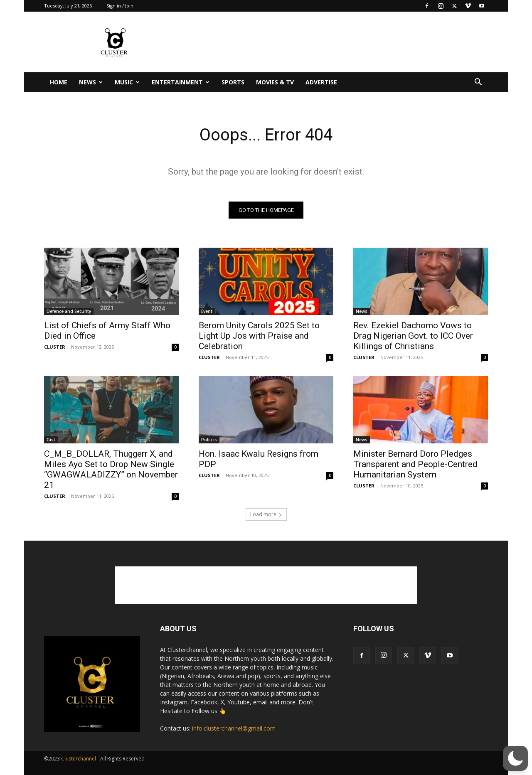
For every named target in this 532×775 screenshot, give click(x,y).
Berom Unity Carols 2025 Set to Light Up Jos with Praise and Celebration (259, 336)
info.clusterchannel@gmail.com (234, 728)
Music (127, 82)
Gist (51, 440)
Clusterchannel (79, 759)
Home (59, 82)
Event (207, 311)
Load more (266, 514)
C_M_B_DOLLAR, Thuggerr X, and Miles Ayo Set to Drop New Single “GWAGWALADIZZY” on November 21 (111, 469)
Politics (209, 440)
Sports (233, 82)
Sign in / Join (120, 6)
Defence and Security (69, 311)
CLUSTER (55, 347)
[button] (478, 83)
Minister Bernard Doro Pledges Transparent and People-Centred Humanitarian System (415, 464)
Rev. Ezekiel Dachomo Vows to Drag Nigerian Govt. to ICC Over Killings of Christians (413, 336)
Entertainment (181, 82)
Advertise (321, 82)
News (91, 82)
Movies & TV (275, 82)
